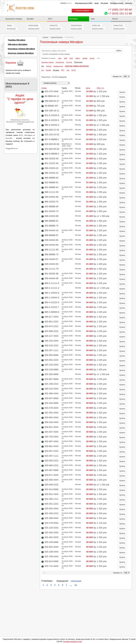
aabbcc (78, 58)
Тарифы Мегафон (76, 25)
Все (43, 66)
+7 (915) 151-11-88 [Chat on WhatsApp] (120, 13)
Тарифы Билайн (33, 25)
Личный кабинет (83, 11)
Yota (93, 19)
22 (76, 585)
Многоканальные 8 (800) (84, 3)
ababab (85, 58)
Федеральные (11, 29)
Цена (88, 88)
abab (71, 58)
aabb (65, 58)
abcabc (92, 58)
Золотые (69, 62)
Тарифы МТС (54, 25)
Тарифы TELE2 (118, 25)
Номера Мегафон (57, 37)
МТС (50, 19)
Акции (97, 3)
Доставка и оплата (117, 3)
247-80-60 (120, 10)
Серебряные (60, 62)
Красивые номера (14, 19)
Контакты (129, 3)
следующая (76, 581)
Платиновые (78, 62)
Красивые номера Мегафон (21, 49)
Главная (45, 37)
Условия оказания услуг (72, 642)
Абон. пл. (100, 88)
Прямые (9, 25)
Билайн (30, 19)
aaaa (60, 58)
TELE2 (115, 19)
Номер (44, 88)
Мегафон (74, 19)
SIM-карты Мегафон (18, 44)
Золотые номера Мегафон (21, 53)
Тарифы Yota (96, 25)
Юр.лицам (104, 3)
